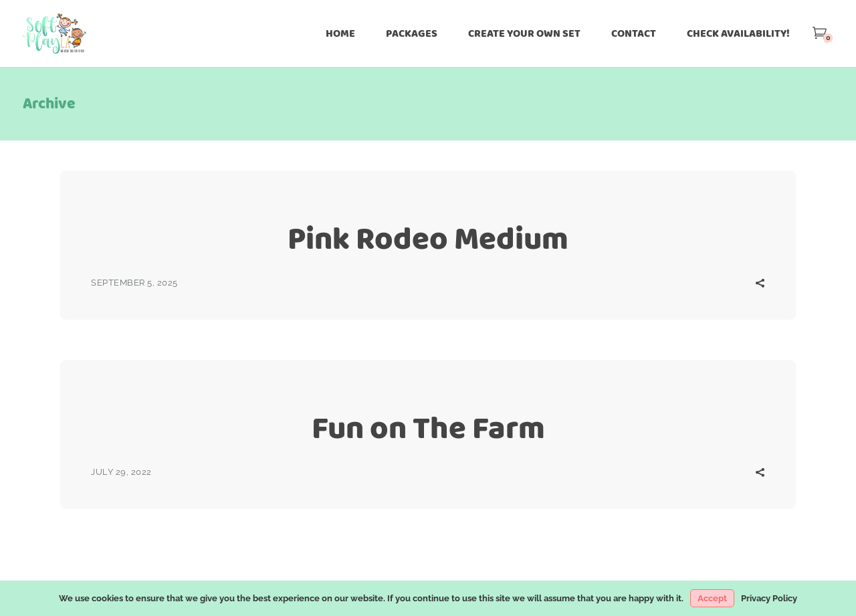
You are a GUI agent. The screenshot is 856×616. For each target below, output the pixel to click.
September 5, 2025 (134, 283)
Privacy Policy (769, 598)
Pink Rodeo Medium (428, 238)
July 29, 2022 (121, 472)
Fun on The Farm (428, 428)
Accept (712, 598)
